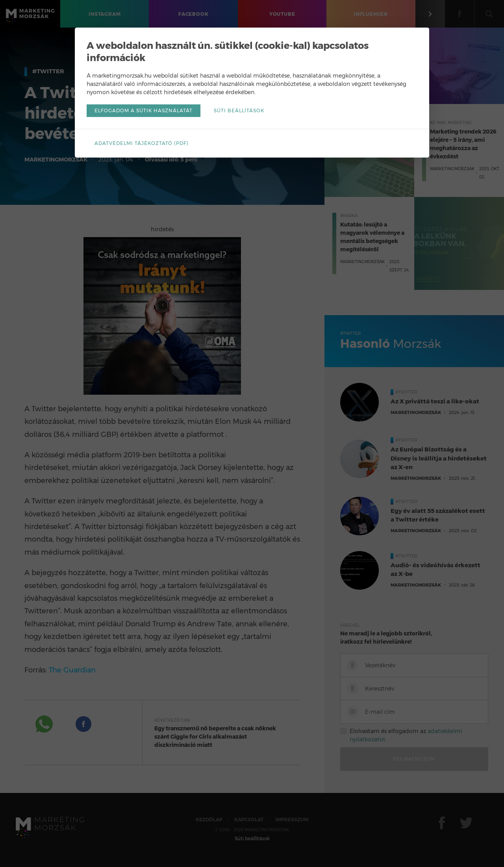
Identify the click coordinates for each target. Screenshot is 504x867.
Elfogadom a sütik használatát (144, 110)
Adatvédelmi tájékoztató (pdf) (142, 143)
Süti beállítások (239, 110)
